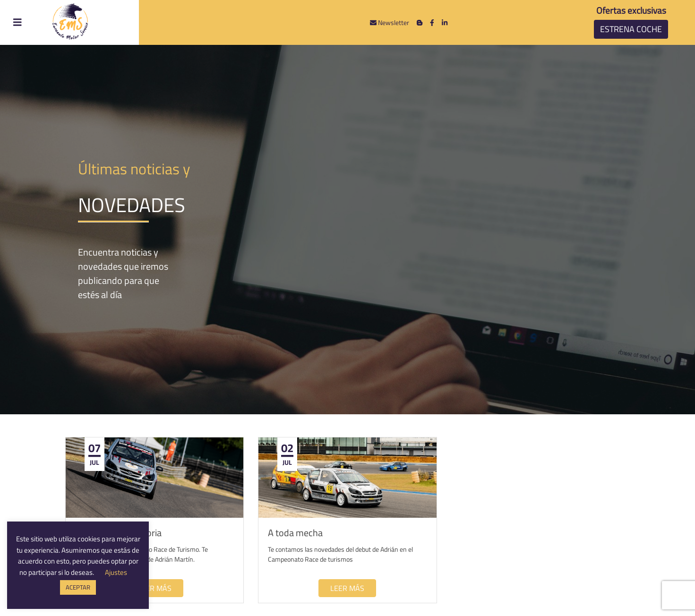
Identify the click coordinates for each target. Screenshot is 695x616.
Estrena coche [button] (631, 29)
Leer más (154, 588)
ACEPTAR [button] (78, 587)
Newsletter (390, 22)
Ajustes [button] (116, 572)
